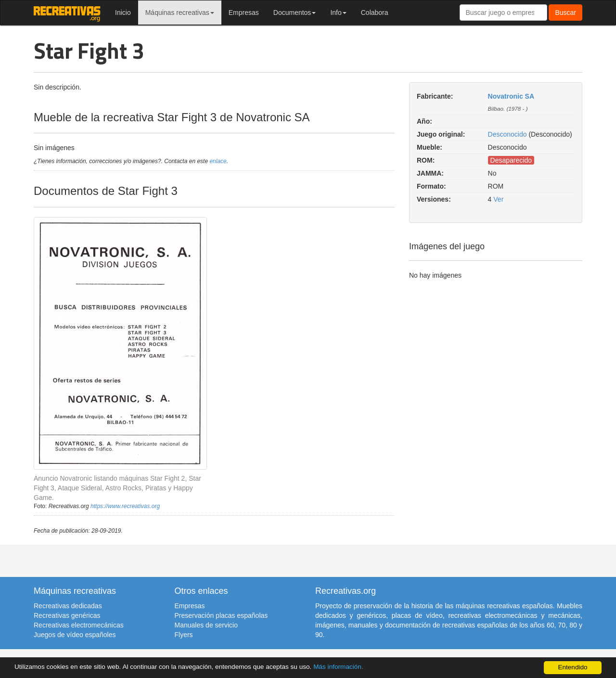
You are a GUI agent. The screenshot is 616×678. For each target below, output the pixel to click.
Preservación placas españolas (221, 615)
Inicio (123, 13)
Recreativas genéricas (67, 615)
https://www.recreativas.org (125, 506)
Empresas (244, 13)
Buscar (565, 13)
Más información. (338, 667)
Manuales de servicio (206, 625)
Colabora (375, 13)
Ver (498, 199)
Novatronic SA (511, 96)
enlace (218, 161)
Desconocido (507, 134)
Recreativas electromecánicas (79, 625)
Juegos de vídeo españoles (75, 635)
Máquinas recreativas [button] (180, 13)
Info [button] (338, 13)
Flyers (184, 635)
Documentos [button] (295, 13)
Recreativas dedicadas (68, 606)
